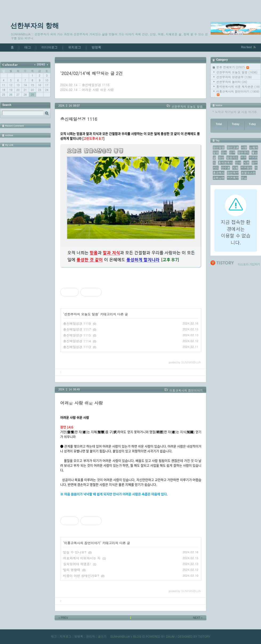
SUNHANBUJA (120, 636)
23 (40, 90)
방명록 (96, 47)
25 (4, 95)
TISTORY (204, 636)
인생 (232, 153)
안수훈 (225, 168)
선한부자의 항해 (35, 26)
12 (11, 85)
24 (47, 90)
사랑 (244, 148)
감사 (224, 153)
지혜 (235, 168)
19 (11, 90)
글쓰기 (102, 636)
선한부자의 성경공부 (234, 77)
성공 (243, 158)
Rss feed (246, 47)
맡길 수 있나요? (75, 552)
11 (4, 85)
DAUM (170, 636)
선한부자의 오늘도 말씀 (237, 72)
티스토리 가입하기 (249, 264)
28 (25, 95)
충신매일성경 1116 (96, 85)
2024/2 (41, 65)
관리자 (90, 636)
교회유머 (219, 178)
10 (47, 80)
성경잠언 (246, 168)
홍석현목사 (225, 163)
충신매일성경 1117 (77, 329)
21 (25, 90)
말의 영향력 (72, 570)
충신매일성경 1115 (77, 335)
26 (11, 95)
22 (32, 90)
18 (4, 90)
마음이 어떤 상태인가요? (81, 576)
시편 (246, 163)
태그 (28, 47)
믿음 (244, 178)
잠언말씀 (219, 148)
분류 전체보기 (233, 67)
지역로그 (66, 636)
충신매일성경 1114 (77, 341)
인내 (238, 163)
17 (47, 85)
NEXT (198, 618)
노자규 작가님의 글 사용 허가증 (236, 112)
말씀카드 (232, 158)
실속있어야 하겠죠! (77, 564)
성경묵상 (233, 178)
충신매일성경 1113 (77, 347)
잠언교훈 (233, 148)
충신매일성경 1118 (77, 323)
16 (40, 85)
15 (32, 85)
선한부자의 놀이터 (232, 82)
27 (18, 95)
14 (25, 85)
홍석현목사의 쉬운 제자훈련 (238, 87)
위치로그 (75, 47)
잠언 (221, 158)
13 (18, 85)
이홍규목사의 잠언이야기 (238, 93)
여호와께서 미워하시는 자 (82, 558)
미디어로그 (50, 47)
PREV (63, 618)
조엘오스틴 (248, 173)
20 (18, 90)
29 (32, 95)
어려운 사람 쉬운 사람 (98, 90)
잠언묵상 (233, 173)
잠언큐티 (243, 153)
